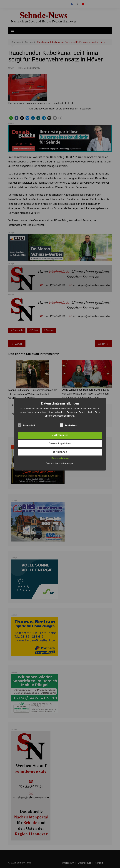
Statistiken (68, 425)
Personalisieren (60, 458)
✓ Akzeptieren (60, 435)
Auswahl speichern (60, 444)
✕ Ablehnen (60, 452)
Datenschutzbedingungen (60, 464)
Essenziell (26, 425)
